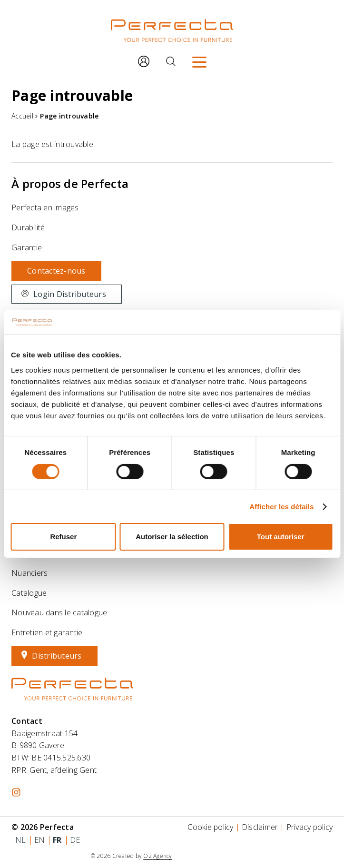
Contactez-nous (56, 271)
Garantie (27, 247)
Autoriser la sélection (172, 537)
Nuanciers (29, 573)
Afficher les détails (281, 507)
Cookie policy (210, 827)
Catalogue (29, 593)
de (75, 840)
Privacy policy (310, 827)
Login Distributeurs (70, 294)
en (40, 840)
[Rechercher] (171, 61)
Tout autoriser (281, 537)
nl (21, 840)
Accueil (22, 116)
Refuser (63, 537)
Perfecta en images (45, 207)
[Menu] (199, 61)
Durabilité (28, 227)
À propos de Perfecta (70, 183)
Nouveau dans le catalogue (59, 612)
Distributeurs (57, 656)
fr (57, 840)
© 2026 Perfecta (43, 827)
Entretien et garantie (47, 632)
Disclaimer (260, 827)
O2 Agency (157, 856)
